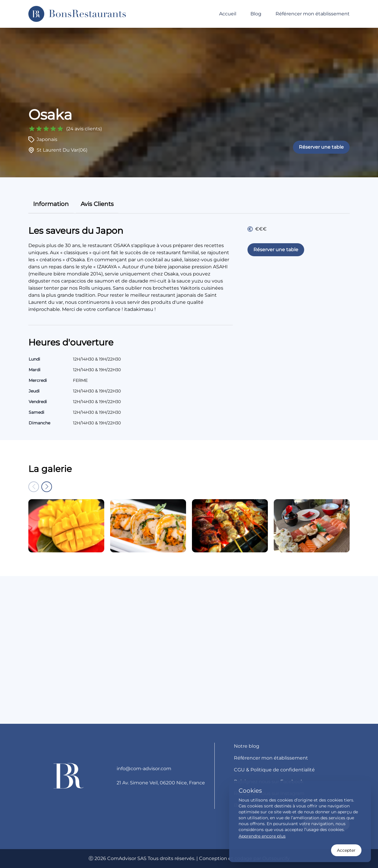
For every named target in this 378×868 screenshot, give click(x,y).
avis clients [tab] (97, 204)
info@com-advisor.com (144, 769)
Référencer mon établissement (313, 14)
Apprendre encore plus (262, 836)
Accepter (346, 850)
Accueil (228, 14)
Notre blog (247, 746)
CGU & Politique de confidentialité (274, 770)
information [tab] (51, 204)
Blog (256, 14)
